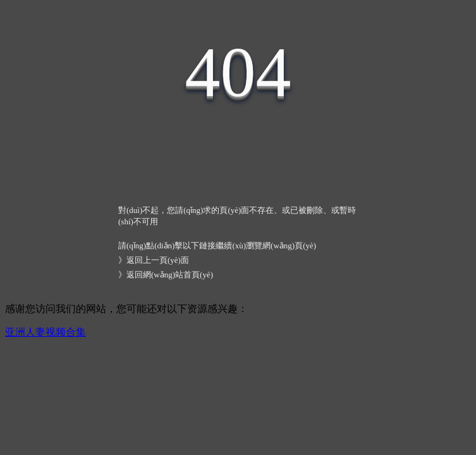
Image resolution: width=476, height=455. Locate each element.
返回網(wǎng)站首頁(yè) (170, 275)
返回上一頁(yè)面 (158, 260)
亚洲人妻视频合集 (46, 332)
